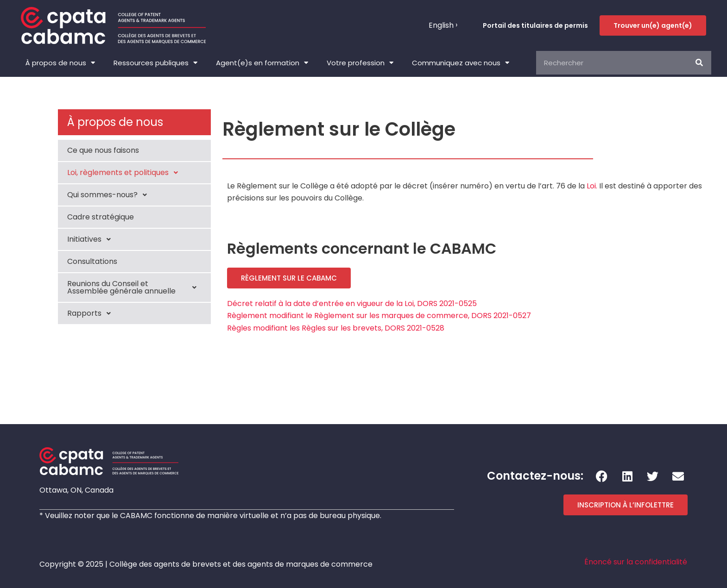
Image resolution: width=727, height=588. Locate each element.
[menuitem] (443, 25)
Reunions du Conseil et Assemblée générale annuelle (134, 287)
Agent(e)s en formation (262, 63)
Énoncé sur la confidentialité (636, 562)
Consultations (92, 261)
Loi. (592, 186)
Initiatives (92, 239)
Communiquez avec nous (461, 63)
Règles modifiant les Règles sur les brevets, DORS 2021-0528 (336, 328)
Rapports (92, 313)
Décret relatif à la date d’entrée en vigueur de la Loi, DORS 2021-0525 (352, 303)
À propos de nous (60, 63)
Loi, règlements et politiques (125, 173)
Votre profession (360, 63)
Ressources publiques (155, 63)
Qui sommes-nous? (110, 195)
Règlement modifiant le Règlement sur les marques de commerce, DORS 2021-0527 (379, 316)
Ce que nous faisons (103, 150)
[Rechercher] (699, 63)
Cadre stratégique (101, 217)
